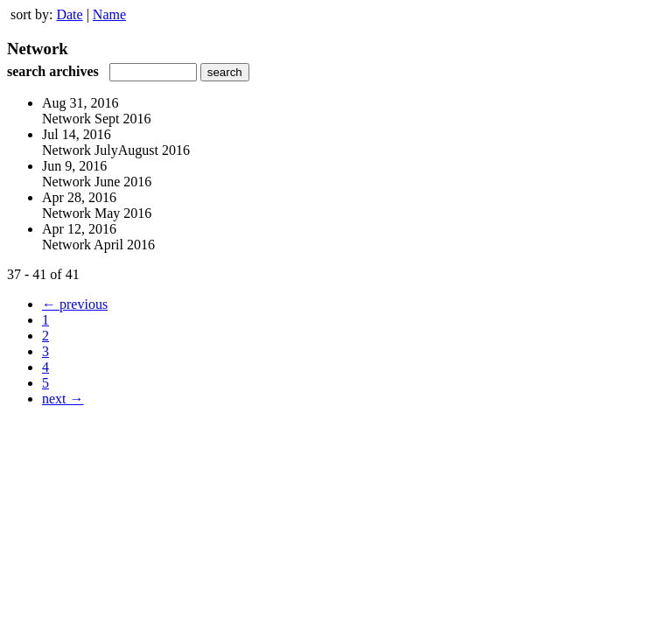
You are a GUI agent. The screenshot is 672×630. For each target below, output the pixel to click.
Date (69, 14)
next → (63, 399)
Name (109, 14)
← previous (75, 304)
